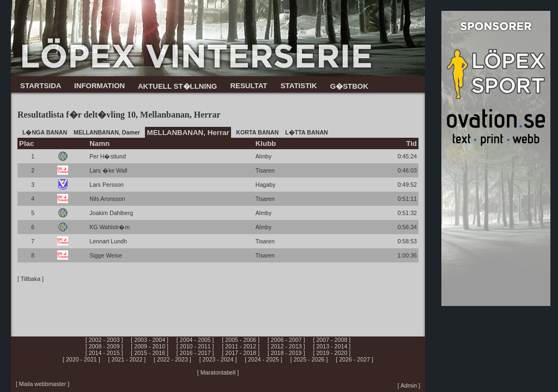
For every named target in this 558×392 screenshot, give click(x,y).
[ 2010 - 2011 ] (195, 346)
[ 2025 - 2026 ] (309, 359)
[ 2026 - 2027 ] (354, 359)
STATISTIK (299, 86)
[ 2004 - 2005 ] (195, 340)
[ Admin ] (409, 385)
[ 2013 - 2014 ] (332, 346)
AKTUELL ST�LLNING (177, 86)
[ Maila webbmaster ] (43, 384)
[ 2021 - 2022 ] (127, 359)
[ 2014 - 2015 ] (104, 353)
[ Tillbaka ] (31, 279)
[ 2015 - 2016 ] (150, 353)
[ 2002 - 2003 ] (104, 340)
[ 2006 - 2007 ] (286, 340)
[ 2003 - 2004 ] (150, 340)
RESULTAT (248, 86)
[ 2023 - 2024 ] (218, 359)
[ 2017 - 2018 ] (241, 353)
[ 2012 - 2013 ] (286, 346)
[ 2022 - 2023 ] (172, 359)
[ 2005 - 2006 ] (241, 340)
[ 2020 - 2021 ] (81, 359)
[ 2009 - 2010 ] (150, 346)
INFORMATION (99, 86)
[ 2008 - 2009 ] (104, 346)
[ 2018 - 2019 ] (286, 353)
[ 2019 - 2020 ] (332, 353)
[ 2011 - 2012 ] (241, 346)
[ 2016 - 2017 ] (195, 353)
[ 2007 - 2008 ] (332, 340)
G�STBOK (349, 86)
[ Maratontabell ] (218, 372)
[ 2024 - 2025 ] (263, 359)
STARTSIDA (41, 86)
